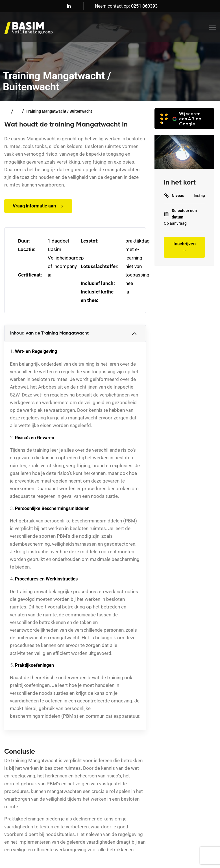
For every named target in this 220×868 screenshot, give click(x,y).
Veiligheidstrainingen (18, 111)
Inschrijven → (185, 247)
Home (7, 111)
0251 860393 (144, 6)
